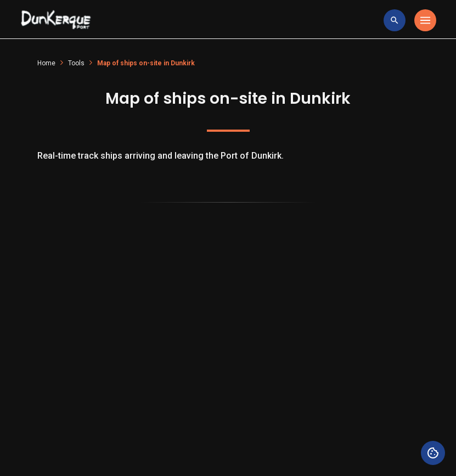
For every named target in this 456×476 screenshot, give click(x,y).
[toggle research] (395, 20)
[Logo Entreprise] (56, 20)
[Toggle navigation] (425, 20)
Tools (76, 63)
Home (46, 63)
